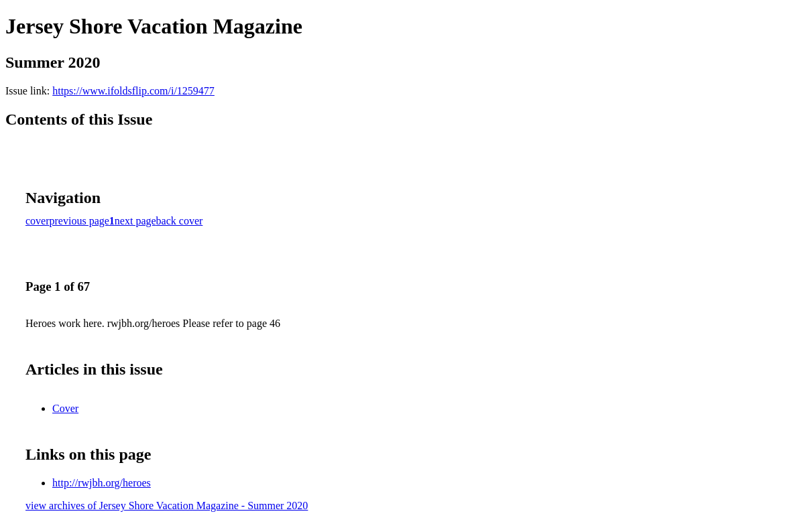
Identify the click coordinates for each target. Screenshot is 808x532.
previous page (79, 221)
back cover (180, 221)
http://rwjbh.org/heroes (102, 483)
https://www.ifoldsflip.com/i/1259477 (133, 91)
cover (38, 221)
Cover (65, 408)
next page (135, 221)
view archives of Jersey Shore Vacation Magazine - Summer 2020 (167, 506)
